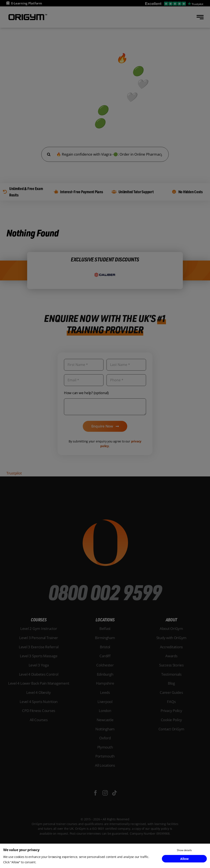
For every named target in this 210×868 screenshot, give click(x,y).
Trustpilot (14, 473)
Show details (184, 850)
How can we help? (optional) (86, 393)
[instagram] (105, 793)
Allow (184, 859)
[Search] (49, 154)
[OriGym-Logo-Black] (28, 15)
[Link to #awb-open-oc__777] (200, 17)
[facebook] (95, 793)
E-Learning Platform (27, 3)
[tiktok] (115, 793)
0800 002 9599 (105, 592)
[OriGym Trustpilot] (174, 3)
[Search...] (105, 154)
